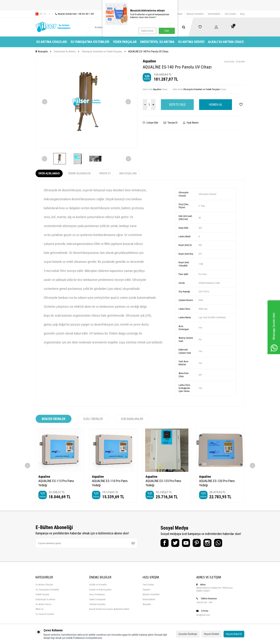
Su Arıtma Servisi (191, 42)
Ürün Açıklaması (49, 173)
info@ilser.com (203, 615)
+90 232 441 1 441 (204, 602)
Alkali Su (40, 609)
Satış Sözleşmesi (97, 594)
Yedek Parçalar (125, 42)
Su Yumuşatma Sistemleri (90, 42)
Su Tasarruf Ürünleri (45, 614)
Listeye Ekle (150, 123)
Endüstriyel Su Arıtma (157, 42)
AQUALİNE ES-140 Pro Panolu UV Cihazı (148, 51)
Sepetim (146, 590)
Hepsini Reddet (212, 634)
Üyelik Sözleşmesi (97, 599)
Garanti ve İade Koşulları (100, 590)
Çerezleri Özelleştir (188, 634)
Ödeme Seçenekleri (79, 173)
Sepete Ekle (177, 105)
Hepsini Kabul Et (234, 634)
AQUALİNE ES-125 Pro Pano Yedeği (163, 483)
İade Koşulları (128, 173)
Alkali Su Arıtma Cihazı (226, 42)
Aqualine (149, 61)
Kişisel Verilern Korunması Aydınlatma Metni (109, 609)
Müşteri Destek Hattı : (73, 14)
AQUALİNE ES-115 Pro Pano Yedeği (56, 483)
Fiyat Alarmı (191, 123)
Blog (242, 14)
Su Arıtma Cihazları (52, 42)
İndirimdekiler (214, 14)
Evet (167, 31)
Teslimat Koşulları (97, 604)
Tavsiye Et (171, 123)
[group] (86, 102)
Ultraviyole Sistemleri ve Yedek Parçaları (102, 51)
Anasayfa (42, 51)
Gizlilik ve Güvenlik (98, 585)
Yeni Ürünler (230, 14)
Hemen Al (216, 105)
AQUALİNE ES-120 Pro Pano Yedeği (217, 483)
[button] (45, 102)
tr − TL (43, 14)
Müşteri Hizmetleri (195, 14)
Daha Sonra (147, 31)
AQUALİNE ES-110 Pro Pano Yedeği (110, 483)
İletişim (179, 14)
